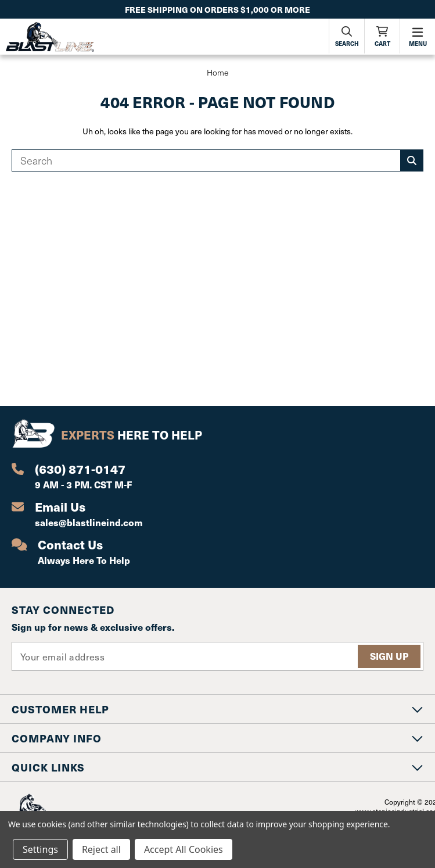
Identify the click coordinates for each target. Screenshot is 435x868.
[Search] (347, 36)
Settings (40, 849)
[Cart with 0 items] (382, 36)
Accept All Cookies (184, 849)
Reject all (101, 849)
